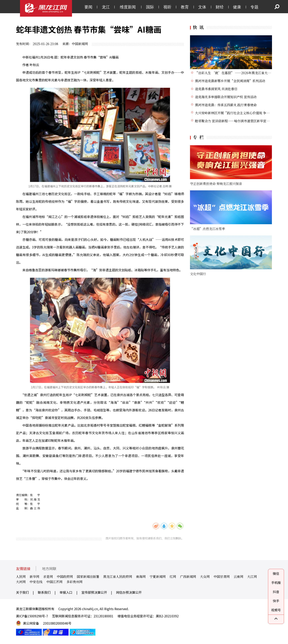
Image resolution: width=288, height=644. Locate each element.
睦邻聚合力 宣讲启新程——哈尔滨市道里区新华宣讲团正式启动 (240, 121)
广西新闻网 (188, 577)
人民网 (21, 577)
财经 (220, 7)
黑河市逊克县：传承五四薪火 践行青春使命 (226, 105)
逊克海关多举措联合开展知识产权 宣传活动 (226, 97)
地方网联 (49, 569)
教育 (185, 7)
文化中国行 (198, 274)
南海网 (141, 577)
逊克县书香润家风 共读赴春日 (216, 89)
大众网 (205, 577)
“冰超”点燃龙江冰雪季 (207, 229)
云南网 (238, 577)
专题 (254, 7)
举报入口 (66, 592)
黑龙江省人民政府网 (118, 577)
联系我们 (44, 592)
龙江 (106, 7)
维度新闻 (128, 7)
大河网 (21, 582)
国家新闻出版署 (88, 577)
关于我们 (22, 592)
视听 (167, 7)
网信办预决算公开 (129, 592)
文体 (202, 7)
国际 (150, 7)
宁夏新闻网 (158, 577)
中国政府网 (65, 577)
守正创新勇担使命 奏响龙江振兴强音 (216, 184)
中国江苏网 (54, 582)
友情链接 (23, 569)
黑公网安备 (31, 623)
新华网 (34, 577)
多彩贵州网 (74, 582)
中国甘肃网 (222, 577)
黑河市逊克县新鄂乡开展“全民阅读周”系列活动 (230, 81)
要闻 (88, 7)
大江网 (252, 577)
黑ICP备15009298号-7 (32, 616)
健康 (237, 7)
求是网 (48, 577)
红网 (173, 577)
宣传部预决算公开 (94, 592)
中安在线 (36, 582)
